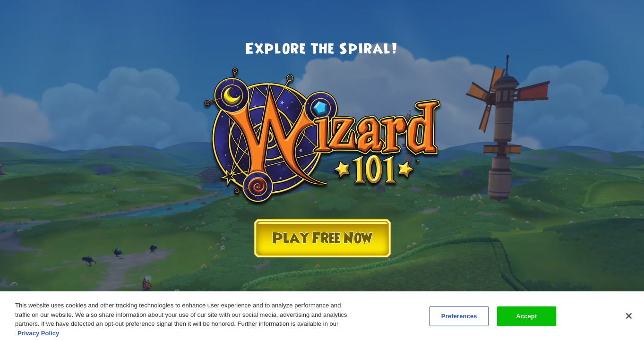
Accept (526, 318)
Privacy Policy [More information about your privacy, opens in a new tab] (38, 335)
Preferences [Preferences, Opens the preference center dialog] (459, 318)
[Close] (629, 318)
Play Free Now (322, 238)
